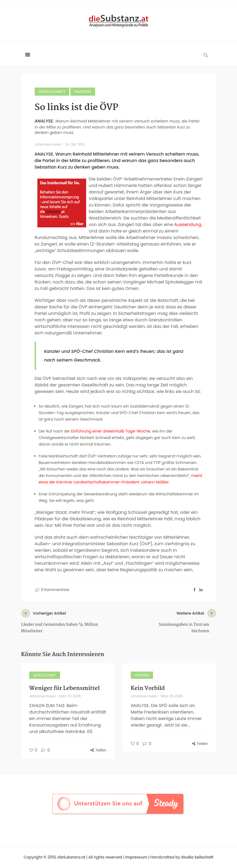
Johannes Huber (48, 144)
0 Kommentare (52, 590)
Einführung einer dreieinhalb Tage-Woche (111, 431)
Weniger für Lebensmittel (65, 688)
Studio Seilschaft (197, 857)
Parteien (83, 92)
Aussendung (188, 225)
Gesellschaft (52, 92)
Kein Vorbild (148, 688)
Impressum (136, 857)
